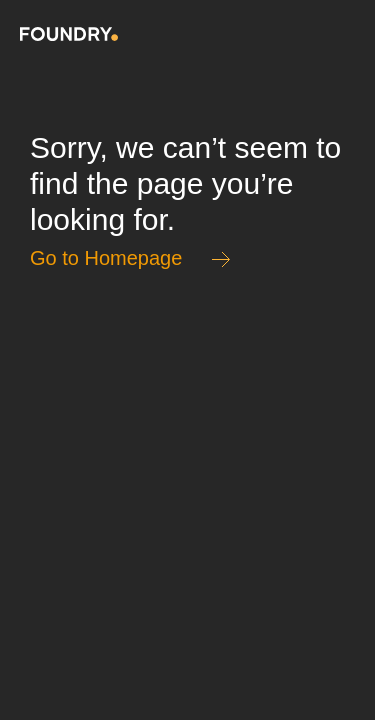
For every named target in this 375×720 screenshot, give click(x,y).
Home (69, 34)
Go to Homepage (106, 258)
